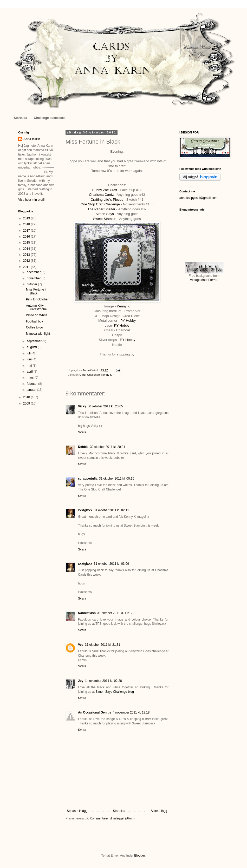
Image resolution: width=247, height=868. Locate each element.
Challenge (93, 375)
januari (32, 390)
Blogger (139, 856)
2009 (27, 403)
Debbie (83, 447)
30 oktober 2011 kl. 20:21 (108, 447)
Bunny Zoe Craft (105, 190)
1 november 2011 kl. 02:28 (103, 681)
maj (30, 366)
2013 (27, 255)
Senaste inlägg (77, 811)
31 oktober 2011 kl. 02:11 (111, 510)
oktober (32, 284)
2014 (27, 249)
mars (31, 378)
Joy (81, 681)
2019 (27, 218)
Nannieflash (87, 613)
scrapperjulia (88, 479)
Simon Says (105, 214)
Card (83, 375)
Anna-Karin (32, 139)
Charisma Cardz (101, 195)
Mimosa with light (38, 334)
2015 (27, 243)
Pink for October (37, 299)
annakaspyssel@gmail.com (198, 198)
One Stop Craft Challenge (100, 204)
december (34, 272)
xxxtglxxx (85, 510)
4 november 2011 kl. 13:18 (131, 712)
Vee (81, 645)
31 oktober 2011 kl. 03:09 (111, 564)
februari (32, 384)
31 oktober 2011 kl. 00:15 (117, 479)
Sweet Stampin (105, 219)
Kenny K (123, 306)
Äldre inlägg (159, 811)
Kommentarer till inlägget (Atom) (112, 818)
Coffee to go (34, 327)
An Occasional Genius (95, 712)
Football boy (34, 321)
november (34, 278)
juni (30, 359)
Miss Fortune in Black (37, 291)
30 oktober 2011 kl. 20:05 (105, 406)
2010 (27, 397)
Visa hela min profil (31, 200)
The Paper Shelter (101, 209)
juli (29, 353)
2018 (27, 224)
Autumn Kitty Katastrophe (36, 307)
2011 (27, 267)
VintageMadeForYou (204, 280)
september (35, 341)
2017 (27, 231)
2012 (27, 261)
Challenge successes (50, 118)
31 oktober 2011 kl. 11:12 (115, 613)
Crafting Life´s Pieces (107, 200)
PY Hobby (128, 321)
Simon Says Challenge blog (115, 692)
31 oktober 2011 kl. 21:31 (103, 645)
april (30, 372)
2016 (27, 237)
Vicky (82, 406)
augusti (32, 347)
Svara (82, 432)
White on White (37, 315)
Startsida (20, 118)
